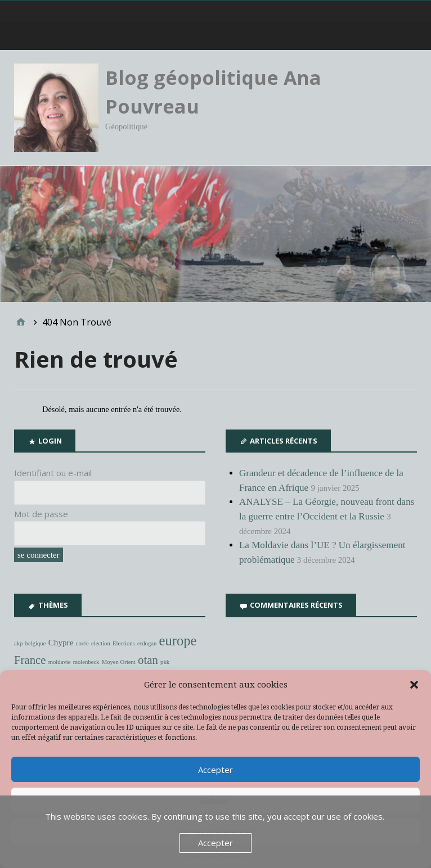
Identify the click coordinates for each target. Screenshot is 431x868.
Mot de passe (41, 514)
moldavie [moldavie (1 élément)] (60, 662)
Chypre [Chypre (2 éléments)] (61, 642)
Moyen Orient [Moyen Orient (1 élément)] (119, 662)
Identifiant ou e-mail (53, 473)
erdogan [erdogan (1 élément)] (147, 643)
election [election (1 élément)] (101, 643)
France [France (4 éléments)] (30, 660)
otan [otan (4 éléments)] (148, 660)
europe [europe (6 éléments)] (178, 641)
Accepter (215, 770)
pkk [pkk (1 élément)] (165, 662)
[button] (414, 685)
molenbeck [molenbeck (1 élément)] (86, 662)
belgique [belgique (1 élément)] (36, 643)
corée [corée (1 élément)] (82, 643)
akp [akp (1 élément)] (18, 643)
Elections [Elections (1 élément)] (124, 643)
